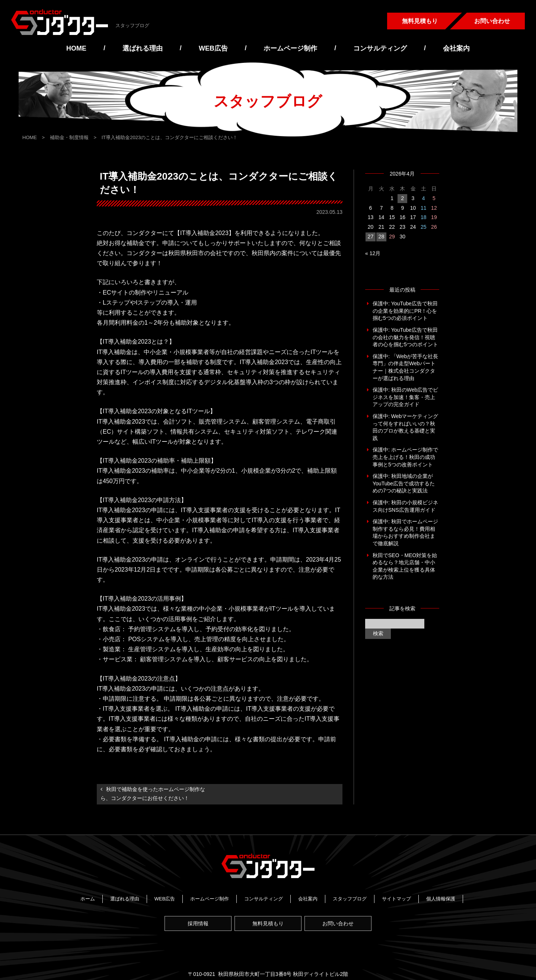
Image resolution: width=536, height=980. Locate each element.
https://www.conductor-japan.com (334, 952)
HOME (76, 48)
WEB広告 (213, 48)
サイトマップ (396, 897)
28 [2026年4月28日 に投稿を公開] (381, 237)
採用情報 (195, 916)
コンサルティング (380, 48)
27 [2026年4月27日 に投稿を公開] (370, 237)
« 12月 (373, 253)
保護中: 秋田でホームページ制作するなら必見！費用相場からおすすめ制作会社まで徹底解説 (405, 532)
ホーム (88, 897)
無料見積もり (420, 21)
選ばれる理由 (143, 48)
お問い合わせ (492, 21)
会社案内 (456, 48)
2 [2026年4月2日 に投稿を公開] (402, 198)
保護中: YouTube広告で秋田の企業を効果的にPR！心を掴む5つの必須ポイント (405, 311)
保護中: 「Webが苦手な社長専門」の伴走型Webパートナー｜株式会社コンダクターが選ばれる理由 (405, 367)
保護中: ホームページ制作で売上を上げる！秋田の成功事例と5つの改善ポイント (405, 457)
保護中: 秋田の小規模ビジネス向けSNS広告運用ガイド (405, 506)
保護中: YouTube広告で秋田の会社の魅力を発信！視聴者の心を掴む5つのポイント (405, 337)
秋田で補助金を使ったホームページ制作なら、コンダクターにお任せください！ (153, 794)
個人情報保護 (441, 897)
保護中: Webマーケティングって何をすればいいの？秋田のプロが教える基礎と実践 (405, 427)
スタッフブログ (350, 897)
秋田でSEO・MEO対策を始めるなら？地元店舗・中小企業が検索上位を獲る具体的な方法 (405, 566)
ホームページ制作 (290, 48)
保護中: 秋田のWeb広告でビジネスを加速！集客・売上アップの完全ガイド (405, 397)
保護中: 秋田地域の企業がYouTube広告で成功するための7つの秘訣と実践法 (404, 483)
